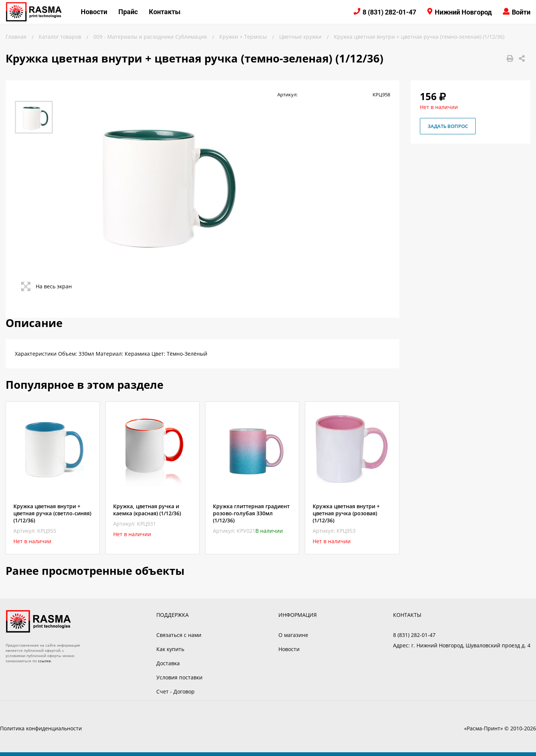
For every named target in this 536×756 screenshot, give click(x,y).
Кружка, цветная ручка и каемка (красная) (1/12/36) (147, 510)
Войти (521, 12)
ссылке (44, 661)
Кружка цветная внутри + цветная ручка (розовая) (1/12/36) (346, 513)
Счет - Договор (176, 691)
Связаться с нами (179, 635)
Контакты (165, 12)
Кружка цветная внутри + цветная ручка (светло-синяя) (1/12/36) (52, 513)
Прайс (128, 12)
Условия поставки (179, 677)
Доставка (168, 663)
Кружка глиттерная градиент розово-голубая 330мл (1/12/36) (251, 513)
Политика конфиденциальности (41, 728)
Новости (94, 12)
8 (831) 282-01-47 (389, 12)
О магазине (293, 635)
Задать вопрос (448, 126)
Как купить (170, 649)
